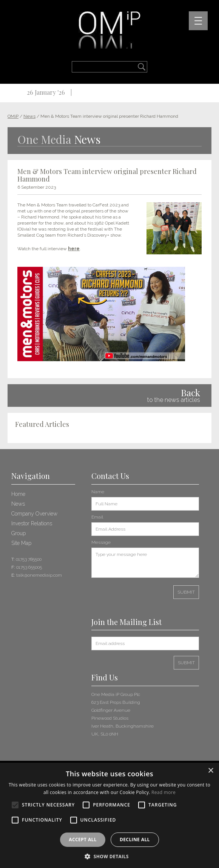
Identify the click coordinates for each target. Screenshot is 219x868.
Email (97, 517)
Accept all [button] (83, 840)
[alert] (109, 815)
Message (101, 542)
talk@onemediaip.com (39, 575)
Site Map (21, 543)
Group (19, 533)
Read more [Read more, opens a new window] (163, 792)
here (74, 249)
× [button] (211, 771)
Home (18, 494)
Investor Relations (32, 523)
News (18, 504)
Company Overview (34, 514)
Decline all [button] (135, 840)
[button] (109, 856)
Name (98, 492)
